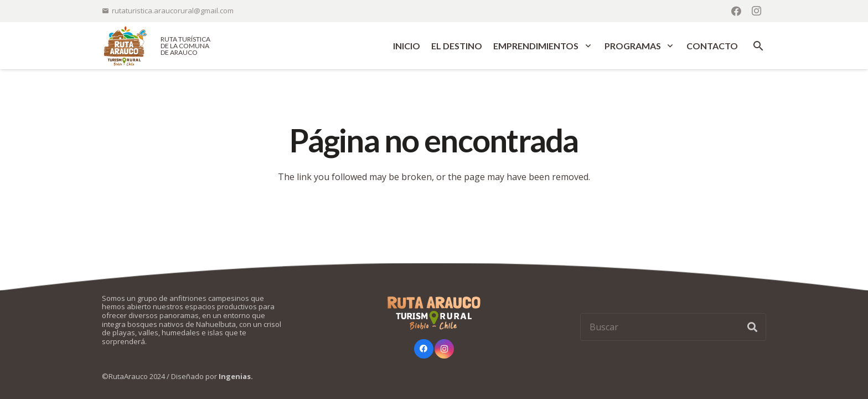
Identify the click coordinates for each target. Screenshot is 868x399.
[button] (586, 46)
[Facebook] (736, 11)
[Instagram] (756, 11)
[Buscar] (673, 327)
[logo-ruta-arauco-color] (125, 46)
